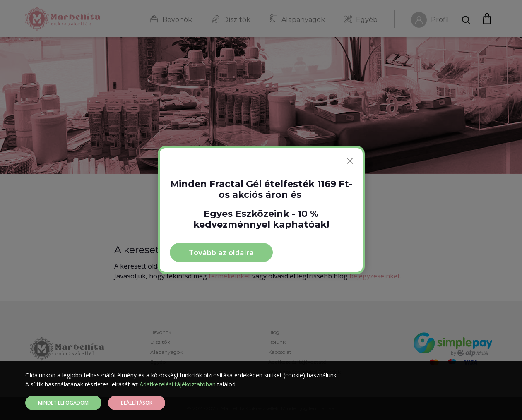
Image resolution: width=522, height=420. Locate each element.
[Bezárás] (350, 161)
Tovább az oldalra (221, 252)
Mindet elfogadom (63, 403)
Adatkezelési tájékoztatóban (178, 384)
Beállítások (137, 403)
